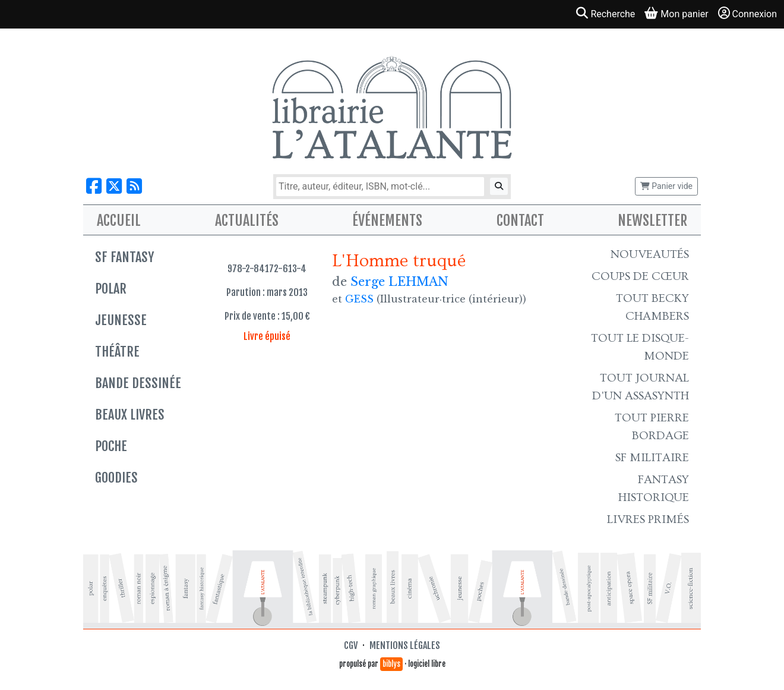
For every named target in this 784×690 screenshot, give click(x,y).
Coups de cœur (640, 276)
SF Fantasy (124, 257)
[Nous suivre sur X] (114, 186)
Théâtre (117, 352)
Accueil (119, 220)
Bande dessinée (138, 383)
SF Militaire (652, 458)
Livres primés (648, 519)
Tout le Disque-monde (640, 347)
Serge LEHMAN (399, 282)
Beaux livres (130, 415)
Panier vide (666, 186)
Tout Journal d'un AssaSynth (641, 387)
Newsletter (652, 220)
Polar (111, 289)
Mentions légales (405, 645)
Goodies (116, 478)
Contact (520, 220)
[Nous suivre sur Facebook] (94, 186)
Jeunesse (121, 320)
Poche (111, 446)
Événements (387, 220)
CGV (351, 645)
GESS (359, 299)
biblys (391, 664)
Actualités (247, 220)
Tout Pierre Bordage (652, 427)
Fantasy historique (654, 489)
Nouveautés (650, 254)
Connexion (747, 13)
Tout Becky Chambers (652, 307)
